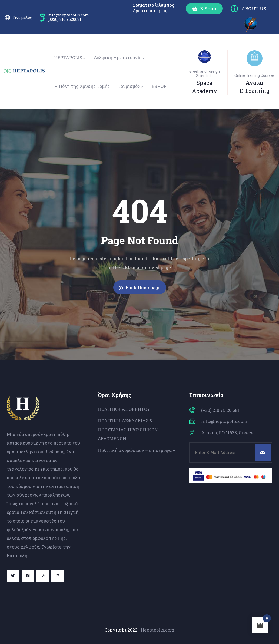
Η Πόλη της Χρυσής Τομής (82, 86)
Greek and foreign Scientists (205, 74)
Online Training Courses (255, 75)
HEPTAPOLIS (70, 57)
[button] (204, 9)
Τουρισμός (131, 86)
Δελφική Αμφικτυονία (119, 57)
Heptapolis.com (157, 630)
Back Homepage (140, 287)
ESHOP (159, 86)
